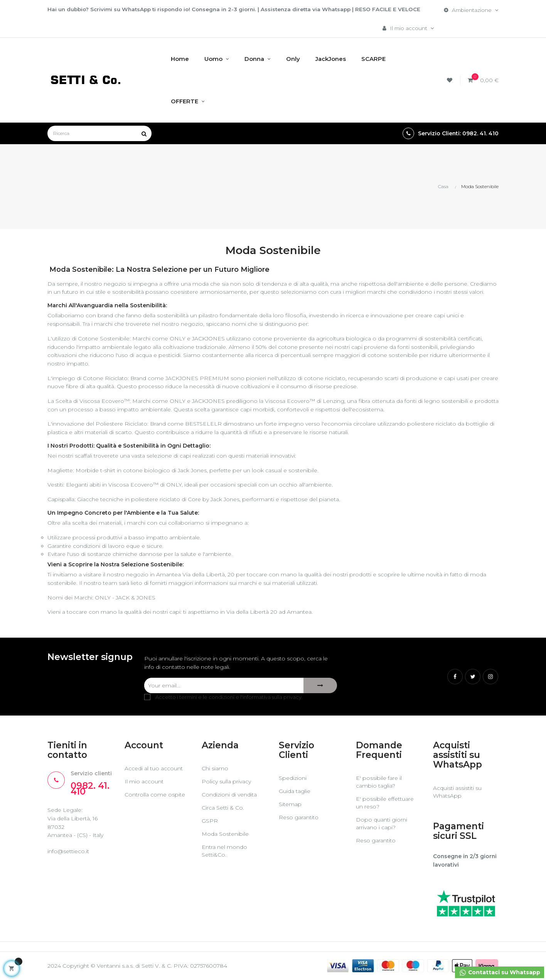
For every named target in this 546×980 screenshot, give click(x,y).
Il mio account (144, 782)
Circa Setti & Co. (223, 808)
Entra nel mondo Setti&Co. (224, 851)
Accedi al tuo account (154, 769)
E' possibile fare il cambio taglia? (379, 782)
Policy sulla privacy (226, 782)
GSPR (210, 821)
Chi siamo (215, 769)
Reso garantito (299, 818)
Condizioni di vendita (229, 795)
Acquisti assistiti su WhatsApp (457, 792)
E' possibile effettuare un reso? (385, 803)
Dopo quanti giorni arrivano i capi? (382, 824)
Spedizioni (293, 778)
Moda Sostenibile (225, 834)
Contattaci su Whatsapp (499, 973)
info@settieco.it (68, 852)
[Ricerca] (99, 134)
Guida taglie (295, 791)
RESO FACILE (385, 9)
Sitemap (290, 805)
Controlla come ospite (155, 795)
